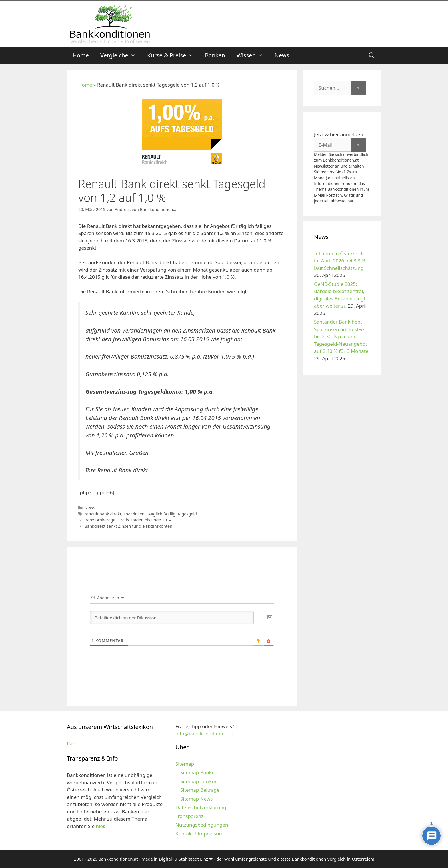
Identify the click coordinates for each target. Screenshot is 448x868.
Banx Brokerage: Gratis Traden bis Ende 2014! (129, 520)
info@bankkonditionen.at (204, 733)
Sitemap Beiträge (200, 790)
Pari (71, 743)
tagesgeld (187, 514)
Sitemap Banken (199, 772)
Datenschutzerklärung (201, 807)
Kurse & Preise (173, 55)
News (282, 55)
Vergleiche (121, 55)
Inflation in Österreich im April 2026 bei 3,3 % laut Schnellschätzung (340, 261)
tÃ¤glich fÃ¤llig (161, 514)
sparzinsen (134, 514)
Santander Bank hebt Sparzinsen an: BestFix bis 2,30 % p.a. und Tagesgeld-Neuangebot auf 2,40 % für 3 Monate (341, 336)
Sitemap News (196, 799)
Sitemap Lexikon (199, 781)
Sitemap (185, 764)
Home (81, 55)
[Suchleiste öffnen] (372, 55)
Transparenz (189, 816)
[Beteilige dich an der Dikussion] (172, 618)
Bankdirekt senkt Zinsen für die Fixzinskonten (128, 526)
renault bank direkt (103, 514)
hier (100, 826)
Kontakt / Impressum (199, 834)
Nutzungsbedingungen (202, 825)
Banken (215, 55)
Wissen (253, 55)
